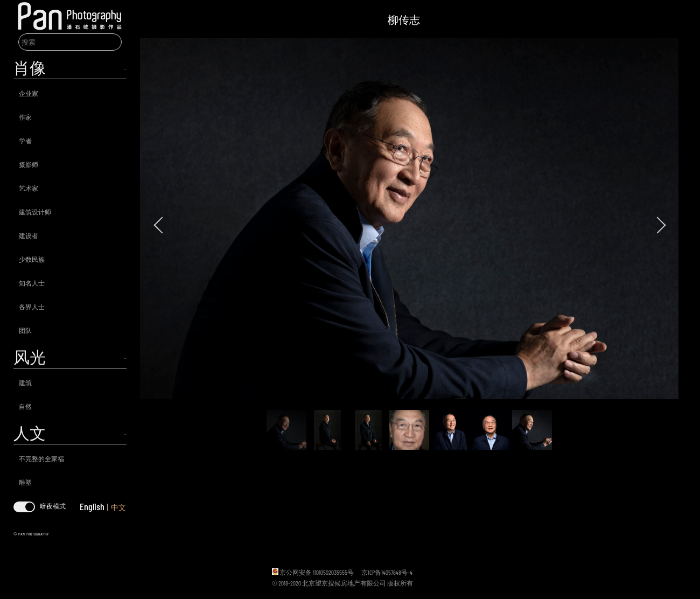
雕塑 (25, 482)
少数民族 (32, 259)
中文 (118, 507)
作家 (25, 117)
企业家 (29, 93)
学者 (25, 141)
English (92, 506)
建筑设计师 (35, 212)
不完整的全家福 (41, 458)
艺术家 (29, 188)
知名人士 (32, 283)
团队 (25, 330)
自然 (25, 406)
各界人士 (32, 307)
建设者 (29, 235)
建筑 (25, 382)
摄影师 (29, 164)
